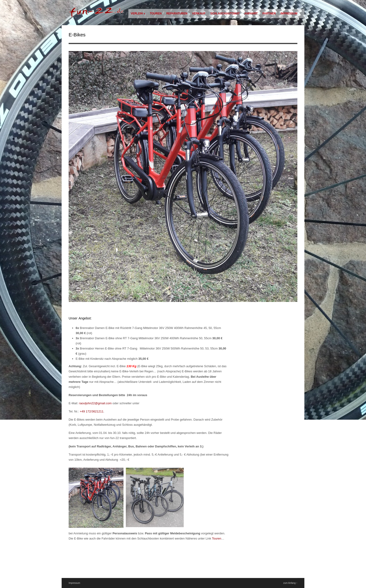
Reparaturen (177, 14)
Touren (156, 14)
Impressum (289, 14)
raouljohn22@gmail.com (96, 403)
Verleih (138, 14)
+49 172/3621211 (92, 411)
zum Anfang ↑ (290, 583)
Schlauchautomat (225, 14)
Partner (269, 14)
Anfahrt (251, 14)
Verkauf (199, 14)
